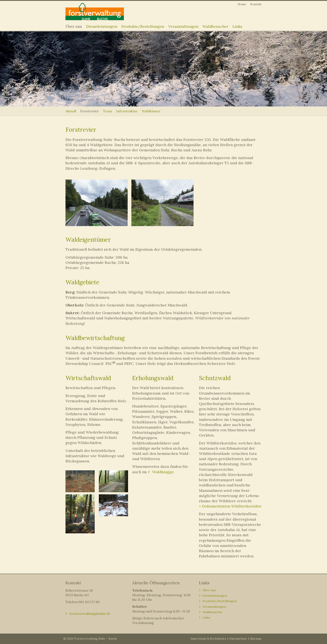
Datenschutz (238, 639)
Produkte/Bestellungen (143, 26)
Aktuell (71, 111)
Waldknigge (163, 472)
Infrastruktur (127, 111)
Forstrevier (90, 111)
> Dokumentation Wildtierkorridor (230, 506)
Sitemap (256, 639)
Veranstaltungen (183, 26)
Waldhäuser (151, 111)
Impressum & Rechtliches (208, 639)
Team (108, 111)
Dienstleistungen (102, 26)
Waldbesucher (215, 26)
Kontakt (256, 4)
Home (242, 4)
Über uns (74, 26)
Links (237, 26)
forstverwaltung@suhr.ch (90, 614)
